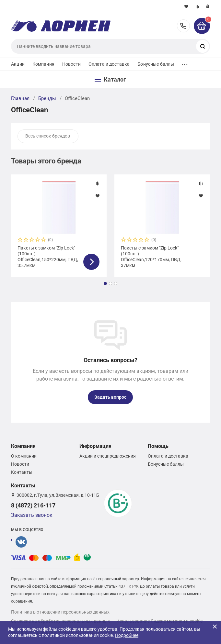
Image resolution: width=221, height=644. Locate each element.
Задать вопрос (110, 397)
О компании (24, 456)
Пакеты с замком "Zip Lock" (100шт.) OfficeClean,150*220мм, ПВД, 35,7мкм (48, 257)
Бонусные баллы (156, 64)
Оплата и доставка (109, 64)
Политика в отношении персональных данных (60, 612)
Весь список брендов (48, 136)
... (185, 63)
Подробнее (127, 635)
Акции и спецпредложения (108, 456)
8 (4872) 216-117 (183, 26)
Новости (71, 64)
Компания (43, 64)
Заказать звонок (32, 515)
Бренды (47, 98)
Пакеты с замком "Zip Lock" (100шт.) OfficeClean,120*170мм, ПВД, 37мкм (151, 257)
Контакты (22, 472)
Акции (18, 64)
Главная (20, 98)
